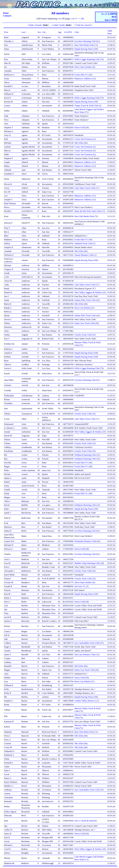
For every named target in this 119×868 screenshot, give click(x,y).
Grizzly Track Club (83, 335)
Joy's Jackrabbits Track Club (87, 643)
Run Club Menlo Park (84, 45)
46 (90, 75)
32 (98, 455)
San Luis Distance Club (85, 654)
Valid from (110, 32)
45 (98, 300)
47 (102, 643)
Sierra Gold (79, 127)
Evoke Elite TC (81, 75)
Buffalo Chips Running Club (87, 563)
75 (81, 345)
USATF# (68, 32)
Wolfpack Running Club (85, 455)
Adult (56, 25)
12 (98, 654)
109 (96, 49)
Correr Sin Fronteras (83, 139)
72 (96, 45)
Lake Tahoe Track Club (85, 188)
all (82, 19)
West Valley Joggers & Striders (88, 292)
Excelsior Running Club (85, 41)
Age (60, 32)
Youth (62, 25)
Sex (39, 32)
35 (104, 292)
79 (102, 59)
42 (98, 541)
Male (32, 25)
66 (86, 143)
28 (87, 127)
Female (39, 25)
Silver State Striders (83, 67)
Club (76, 32)
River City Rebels (82, 308)
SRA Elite (79, 143)
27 (92, 308)
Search (88, 25)
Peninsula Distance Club (85, 541)
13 (103, 211)
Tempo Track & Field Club (86, 105)
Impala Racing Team (83, 49)
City (44, 32)
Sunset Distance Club (84, 255)
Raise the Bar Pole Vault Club (87, 211)
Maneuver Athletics (83, 79)
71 (87, 112)
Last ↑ (24, 32)
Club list (80, 25)
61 (98, 41)
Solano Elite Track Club (85, 300)
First (6, 32)
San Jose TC (80, 586)
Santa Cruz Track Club (84, 323)
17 (97, 188)
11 (97, 701)
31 (94, 79)
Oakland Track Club (83, 243)
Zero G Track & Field (84, 821)
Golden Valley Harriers (84, 701)
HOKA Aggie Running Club (87, 59)
